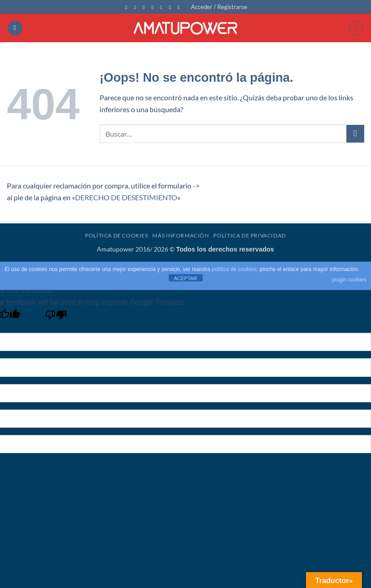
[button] (219, 7)
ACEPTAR (185, 278)
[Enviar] (355, 134)
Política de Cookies (117, 235)
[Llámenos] (163, 7)
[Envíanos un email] (154, 7)
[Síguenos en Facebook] (128, 7)
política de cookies (234, 269)
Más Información (180, 235)
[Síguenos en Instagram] (137, 7)
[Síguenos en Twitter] (145, 7)
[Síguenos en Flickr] (180, 7)
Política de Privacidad (249, 235)
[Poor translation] (56, 317)
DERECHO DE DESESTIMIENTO (126, 197)
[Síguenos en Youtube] (171, 7)
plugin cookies (349, 280)
